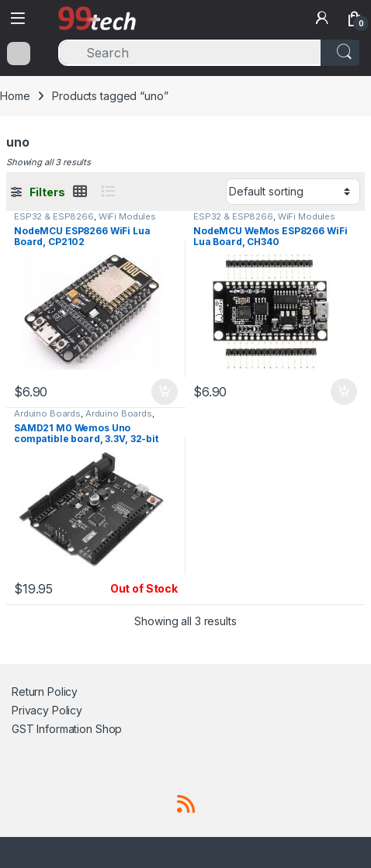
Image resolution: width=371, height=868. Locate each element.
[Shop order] (293, 192)
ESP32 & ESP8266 (54, 216)
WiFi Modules (127, 216)
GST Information (52, 729)
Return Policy (45, 692)
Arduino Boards (47, 413)
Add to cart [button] (165, 392)
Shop (109, 729)
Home (15, 96)
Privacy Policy (47, 710)
